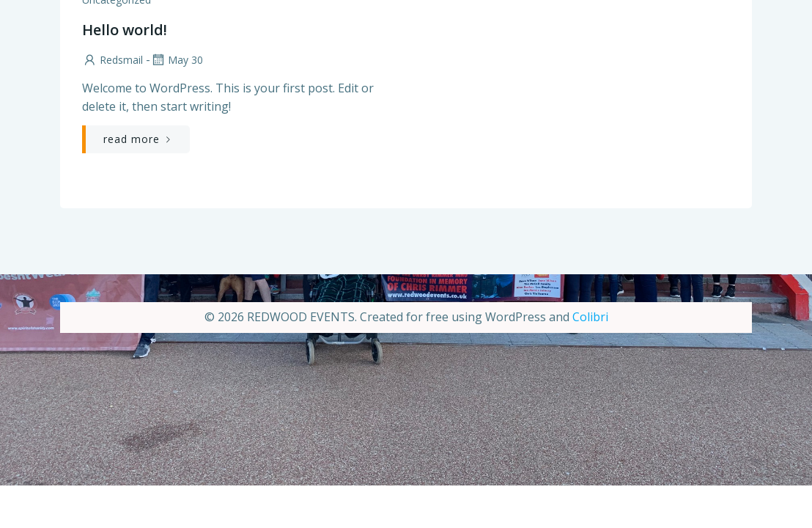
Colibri (590, 317)
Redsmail (112, 60)
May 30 (177, 60)
